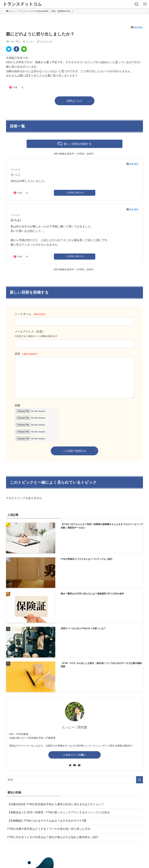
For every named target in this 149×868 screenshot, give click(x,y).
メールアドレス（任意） (30, 331)
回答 (26, 354)
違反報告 (137, 27)
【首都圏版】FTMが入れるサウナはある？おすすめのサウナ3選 (47, 821)
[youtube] (75, 765)
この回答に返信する (75, 193)
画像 (17, 405)
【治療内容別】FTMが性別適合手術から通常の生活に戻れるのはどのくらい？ (56, 804)
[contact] (79, 765)
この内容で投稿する (74, 451)
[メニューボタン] (145, 4)
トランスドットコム (22, 4)
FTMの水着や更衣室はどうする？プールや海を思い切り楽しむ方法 (49, 829)
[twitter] (70, 765)
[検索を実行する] (140, 780)
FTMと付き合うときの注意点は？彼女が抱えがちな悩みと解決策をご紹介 (53, 837)
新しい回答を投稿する (74, 144)
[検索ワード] (75, 780)
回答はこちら (75, 101)
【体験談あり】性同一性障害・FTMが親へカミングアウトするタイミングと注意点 (59, 812)
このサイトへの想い (74, 755)
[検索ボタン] (137, 4)
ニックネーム (30, 314)
